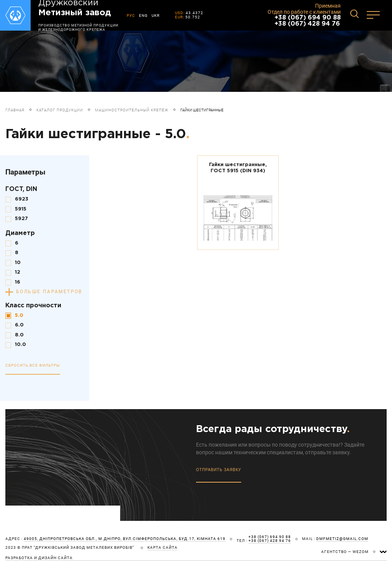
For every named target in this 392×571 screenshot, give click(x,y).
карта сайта (163, 548)
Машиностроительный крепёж (132, 110)
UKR (156, 15)
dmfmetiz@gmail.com (342, 539)
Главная (15, 110)
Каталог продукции (60, 110)
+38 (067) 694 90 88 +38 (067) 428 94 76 (308, 21)
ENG (143, 15)
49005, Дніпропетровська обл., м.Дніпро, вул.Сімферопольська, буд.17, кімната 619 (125, 539)
